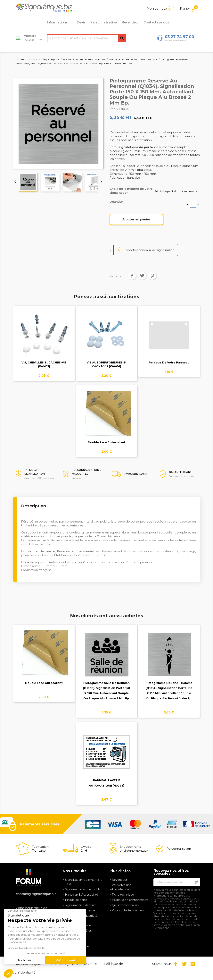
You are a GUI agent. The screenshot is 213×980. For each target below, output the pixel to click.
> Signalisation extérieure (80, 905)
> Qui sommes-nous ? (124, 905)
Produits (32, 38)
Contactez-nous (156, 22)
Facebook (176, 964)
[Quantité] (193, 204)
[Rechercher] (87, 38)
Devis (81, 22)
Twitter (184, 964)
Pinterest (152, 276)
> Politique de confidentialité (129, 900)
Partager (132, 276)
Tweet (142, 276)
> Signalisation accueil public (82, 889)
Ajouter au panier (136, 219)
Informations (59, 22)
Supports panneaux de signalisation (148, 250)
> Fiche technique (122, 895)
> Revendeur (118, 880)
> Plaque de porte (75, 900)
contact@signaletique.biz (36, 894)
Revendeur (130, 22)
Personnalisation (104, 22)
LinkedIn (193, 964)
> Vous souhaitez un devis (127, 910)
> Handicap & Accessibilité (80, 895)
